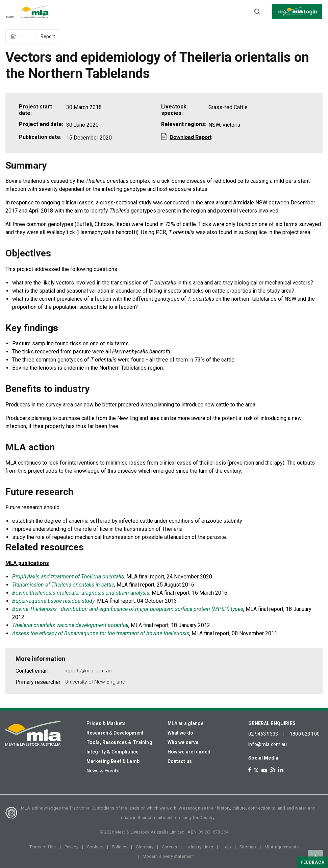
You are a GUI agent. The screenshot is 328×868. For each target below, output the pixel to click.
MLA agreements (282, 847)
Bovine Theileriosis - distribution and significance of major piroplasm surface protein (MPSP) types (128, 609)
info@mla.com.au (268, 744)
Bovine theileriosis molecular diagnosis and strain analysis (81, 593)
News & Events (103, 771)
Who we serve (183, 742)
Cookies (95, 847)
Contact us (180, 761)
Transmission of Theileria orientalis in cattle (63, 585)
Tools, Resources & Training (119, 742)
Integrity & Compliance (112, 752)
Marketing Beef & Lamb (113, 761)
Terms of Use (43, 847)
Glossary (145, 847)
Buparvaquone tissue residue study (53, 601)
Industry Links (199, 847)
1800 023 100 (305, 734)
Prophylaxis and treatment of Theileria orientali (67, 577)
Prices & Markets (106, 723)
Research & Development (115, 733)
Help (226, 847)
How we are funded (189, 752)
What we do (181, 733)
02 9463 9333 (263, 734)
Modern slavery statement (168, 856)
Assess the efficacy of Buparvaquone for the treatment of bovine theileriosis (101, 633)
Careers (169, 847)
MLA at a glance (185, 723)
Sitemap (248, 847)
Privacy (71, 847)
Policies (120, 847)
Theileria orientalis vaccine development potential (70, 625)
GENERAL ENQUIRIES (272, 723)
